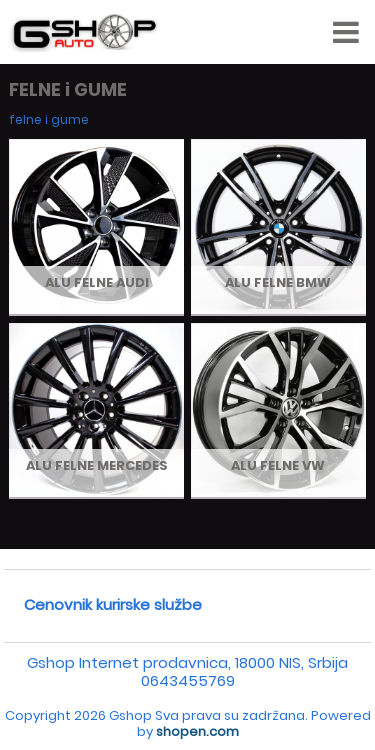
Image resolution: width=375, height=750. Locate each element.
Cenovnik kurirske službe (113, 604)
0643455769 (188, 680)
